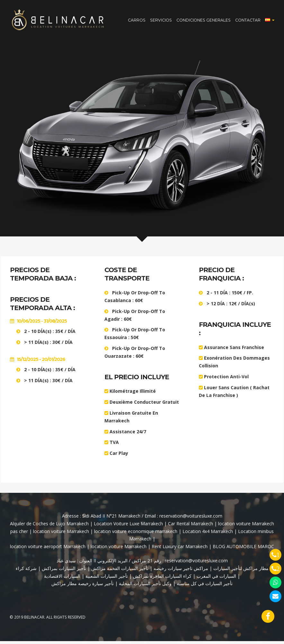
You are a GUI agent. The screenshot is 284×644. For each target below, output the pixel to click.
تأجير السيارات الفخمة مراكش (119, 571)
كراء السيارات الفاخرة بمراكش (162, 579)
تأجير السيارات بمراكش (63, 571)
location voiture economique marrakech (136, 534)
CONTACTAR (248, 21)
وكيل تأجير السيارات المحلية (145, 586)
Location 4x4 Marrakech (208, 534)
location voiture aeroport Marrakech (48, 549)
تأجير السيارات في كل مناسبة (205, 586)
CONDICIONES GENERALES (204, 21)
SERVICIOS (161, 21)
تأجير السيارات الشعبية (107, 579)
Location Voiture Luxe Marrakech (128, 526)
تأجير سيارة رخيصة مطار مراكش (83, 586)
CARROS (137, 21)
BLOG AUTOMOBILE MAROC (243, 549)
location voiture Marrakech (61, 534)
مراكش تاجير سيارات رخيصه (181, 571)
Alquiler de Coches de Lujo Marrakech (50, 526)
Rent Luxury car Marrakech (180, 549)
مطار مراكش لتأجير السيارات (240, 571)
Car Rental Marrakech (191, 526)
